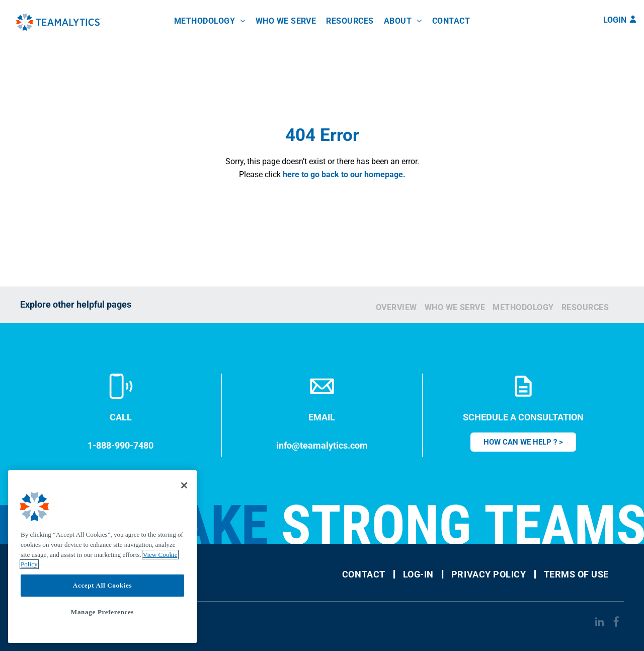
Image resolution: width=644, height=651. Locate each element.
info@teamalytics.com (322, 445)
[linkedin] (599, 623)
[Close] (184, 485)
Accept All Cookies (102, 585)
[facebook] (616, 623)
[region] (102, 557)
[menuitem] (210, 21)
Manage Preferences (102, 612)
